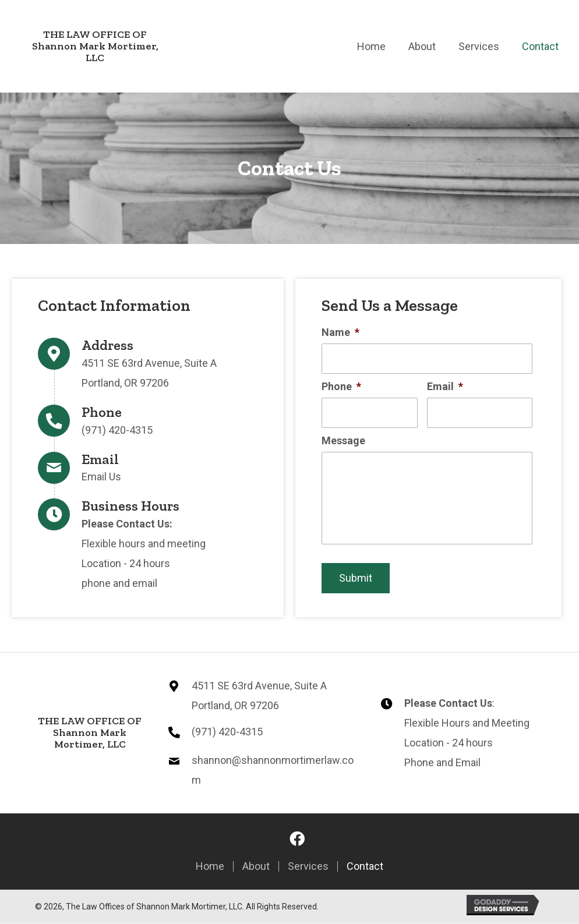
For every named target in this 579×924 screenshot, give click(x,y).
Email (445, 386)
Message (343, 440)
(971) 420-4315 (117, 430)
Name (340, 332)
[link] (371, 45)
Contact (365, 867)
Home (210, 867)
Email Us (101, 477)
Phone (341, 386)
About (256, 867)
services (308, 867)
